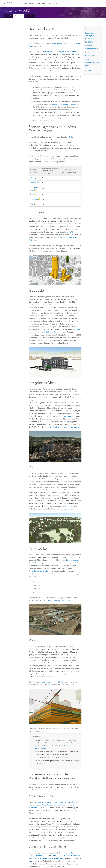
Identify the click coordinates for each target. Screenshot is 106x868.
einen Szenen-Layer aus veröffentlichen (57, 802)
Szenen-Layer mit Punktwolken (59, 600)
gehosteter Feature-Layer (42, 90)
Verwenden (19, 16)
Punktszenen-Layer (68, 509)
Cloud (49, 3)
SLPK (71, 232)
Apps (55, 3)
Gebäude (33, 140)
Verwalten (30, 16)
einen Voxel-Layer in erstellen (54, 682)
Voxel (32, 204)
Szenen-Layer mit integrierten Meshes (65, 427)
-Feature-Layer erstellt (65, 104)
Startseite (8, 16)
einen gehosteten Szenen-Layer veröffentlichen (57, 52)
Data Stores (41, 3)
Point (87, 52)
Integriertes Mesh (92, 49)
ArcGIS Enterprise (12, 3)
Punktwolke (34, 199)
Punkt (44, 140)
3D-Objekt (72, 137)
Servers (32, 3)
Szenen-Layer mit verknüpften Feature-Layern (92, 36)
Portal (25, 3)
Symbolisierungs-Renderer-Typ (41, 571)
